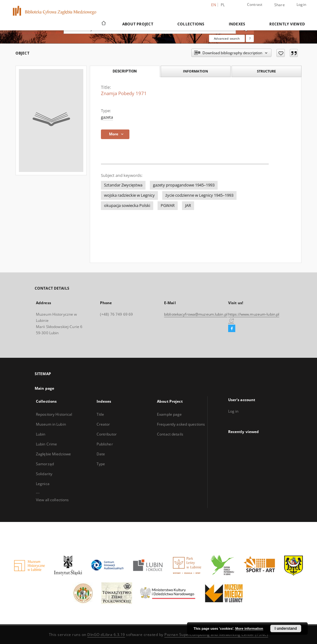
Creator (103, 424)
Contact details (170, 434)
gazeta (107, 117)
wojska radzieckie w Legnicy (129, 195)
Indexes (237, 24)
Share (280, 5)
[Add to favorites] (281, 53)
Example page (169, 414)
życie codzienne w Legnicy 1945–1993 (199, 195)
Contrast (255, 4)
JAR (188, 206)
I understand (286, 629)
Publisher (105, 444)
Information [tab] (195, 71)
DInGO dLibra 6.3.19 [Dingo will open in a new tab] (106, 635)
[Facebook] (232, 329)
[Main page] (103, 24)
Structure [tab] (266, 71)
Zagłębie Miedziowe (53, 454)
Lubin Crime (46, 444)
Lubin (41, 434)
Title (100, 414)
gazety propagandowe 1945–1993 (184, 185)
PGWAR (168, 206)
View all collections (52, 500)
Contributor (107, 434)
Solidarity (44, 474)
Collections (191, 24)
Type (101, 464)
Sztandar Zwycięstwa (123, 185)
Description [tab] (125, 71)
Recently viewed (287, 24)
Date (101, 454)
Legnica (43, 484)
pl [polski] (223, 5)
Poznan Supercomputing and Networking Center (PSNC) (216, 635)
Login (301, 4)
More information (249, 629)
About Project (138, 24)
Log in (233, 411)
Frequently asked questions (181, 424)
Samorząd (45, 464)
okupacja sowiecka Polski (127, 206)
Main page (44, 388)
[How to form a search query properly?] (250, 38)
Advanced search (227, 38)
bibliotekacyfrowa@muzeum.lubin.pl (196, 314)
